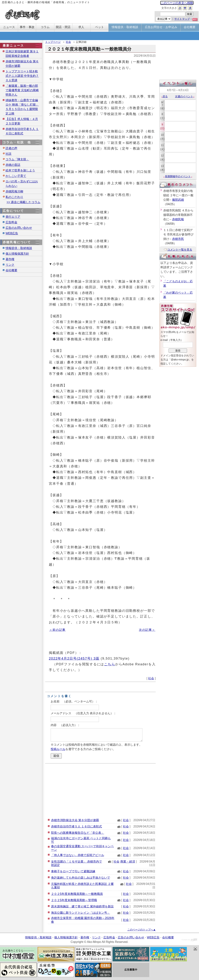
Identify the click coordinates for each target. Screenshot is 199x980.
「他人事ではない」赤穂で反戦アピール (78, 855)
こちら (110, 664)
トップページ (53, 42)
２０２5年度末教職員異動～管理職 (74, 900)
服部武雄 (178, 200)
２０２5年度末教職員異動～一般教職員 (77, 894)
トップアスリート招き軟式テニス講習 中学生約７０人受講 (22, 76)
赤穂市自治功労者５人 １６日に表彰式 (76, 826)
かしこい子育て (16, 176)
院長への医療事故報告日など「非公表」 (78, 833)
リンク (10, 265)
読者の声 (11, 148)
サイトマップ (182, 19)
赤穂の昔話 (13, 165)
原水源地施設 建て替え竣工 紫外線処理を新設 (82, 906)
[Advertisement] (100, 790)
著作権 (10, 259)
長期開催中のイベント (178, 176)
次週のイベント (185, 96)
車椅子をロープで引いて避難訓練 (73, 871)
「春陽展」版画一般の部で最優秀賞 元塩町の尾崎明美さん (22, 90)
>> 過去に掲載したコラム (23, 202)
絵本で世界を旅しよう (20, 170)
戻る (164, 96)
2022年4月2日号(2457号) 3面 (74, 658)
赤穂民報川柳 (14, 191)
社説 (8, 154)
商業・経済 (128, 862)
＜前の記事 (57, 630)
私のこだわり (14, 197)
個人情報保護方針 (17, 254)
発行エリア (13, 217)
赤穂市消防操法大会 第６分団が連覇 (75, 820)
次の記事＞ (147, 630)
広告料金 (11, 222)
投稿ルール (58, 749)
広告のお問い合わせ (19, 228)
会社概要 (11, 270)
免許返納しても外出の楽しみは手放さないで (81, 878)
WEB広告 (12, 233)
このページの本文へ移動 (177, 3)
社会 (68, 42)
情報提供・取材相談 (19, 248)
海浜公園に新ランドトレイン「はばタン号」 (81, 913)
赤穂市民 (178, 239)
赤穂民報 (178, 219)
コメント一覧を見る (178, 250)
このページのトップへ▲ (142, 930)
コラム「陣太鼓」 (17, 159)
